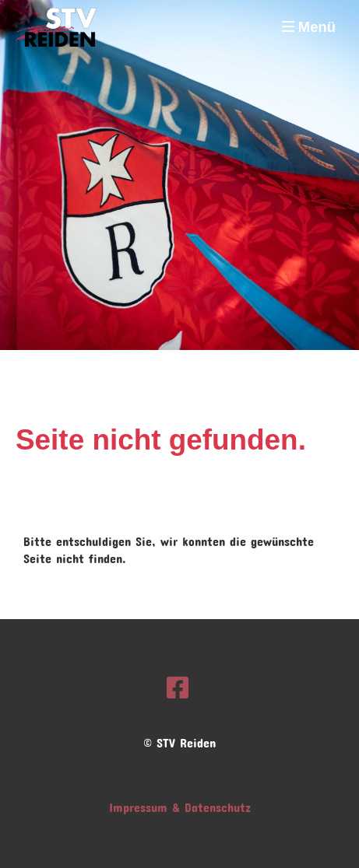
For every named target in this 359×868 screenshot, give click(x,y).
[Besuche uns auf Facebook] (178, 682)
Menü (309, 27)
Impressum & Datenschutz (180, 805)
